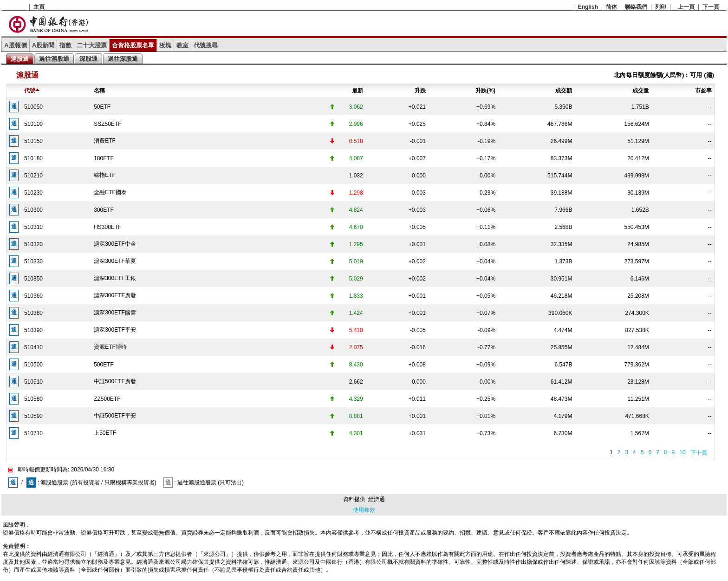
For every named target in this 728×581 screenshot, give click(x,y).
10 (682, 452)
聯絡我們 (636, 7)
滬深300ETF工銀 (115, 278)
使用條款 (364, 510)
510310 (33, 227)
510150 (33, 141)
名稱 (99, 91)
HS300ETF (107, 227)
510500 (33, 365)
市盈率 (703, 91)
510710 (33, 433)
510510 (33, 382)
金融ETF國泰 (110, 192)
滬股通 (20, 59)
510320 (33, 244)
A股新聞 (43, 45)
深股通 (88, 59)
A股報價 (16, 45)
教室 (182, 45)
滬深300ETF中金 (115, 244)
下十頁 (699, 453)
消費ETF (105, 141)
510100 (33, 124)
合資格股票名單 (133, 45)
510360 (33, 296)
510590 (33, 416)
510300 (33, 210)
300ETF (104, 210)
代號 (32, 91)
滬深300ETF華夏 (115, 261)
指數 (65, 45)
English (588, 7)
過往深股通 (123, 59)
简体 (611, 7)
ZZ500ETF (107, 399)
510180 (33, 158)
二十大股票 (92, 45)
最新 (357, 91)
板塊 (165, 45)
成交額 (564, 91)
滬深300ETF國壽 (115, 313)
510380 (33, 313)
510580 (33, 399)
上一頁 (686, 7)
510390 (33, 330)
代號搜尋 (206, 45)
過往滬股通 (54, 59)
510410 (33, 347)
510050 (33, 107)
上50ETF (105, 433)
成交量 (641, 91)
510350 (33, 279)
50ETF (102, 107)
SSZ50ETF (107, 124)
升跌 (420, 91)
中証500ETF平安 (115, 416)
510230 (33, 193)
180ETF (104, 158)
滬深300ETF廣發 (115, 295)
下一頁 (711, 7)
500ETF (104, 365)
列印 (661, 7)
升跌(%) (485, 91)
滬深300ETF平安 (115, 330)
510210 (33, 176)
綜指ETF (105, 175)
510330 (33, 261)
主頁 (39, 7)
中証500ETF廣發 (115, 381)
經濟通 (377, 499)
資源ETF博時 (110, 347)
